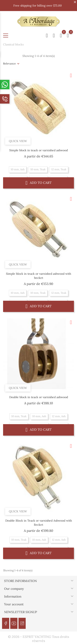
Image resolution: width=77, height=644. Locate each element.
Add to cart (38, 183)
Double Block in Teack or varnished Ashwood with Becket (39, 523)
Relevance (9, 64)
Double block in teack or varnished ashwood (39, 397)
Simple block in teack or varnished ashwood (38, 150)
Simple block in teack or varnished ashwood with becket (38, 276)
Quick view (18, 141)
